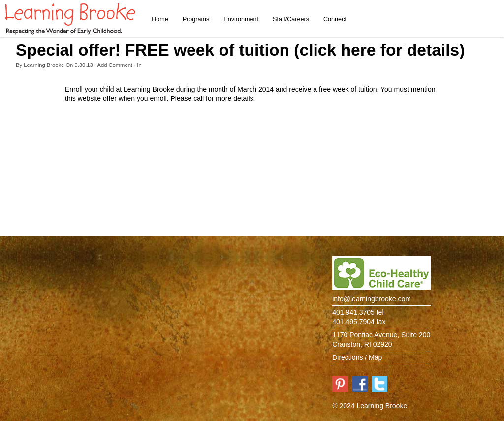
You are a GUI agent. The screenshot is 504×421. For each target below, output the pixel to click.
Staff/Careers (291, 19)
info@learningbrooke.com (372, 299)
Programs (196, 19)
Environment (241, 19)
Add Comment (115, 65)
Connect (335, 19)
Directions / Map (357, 357)
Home (160, 19)
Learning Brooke (44, 65)
